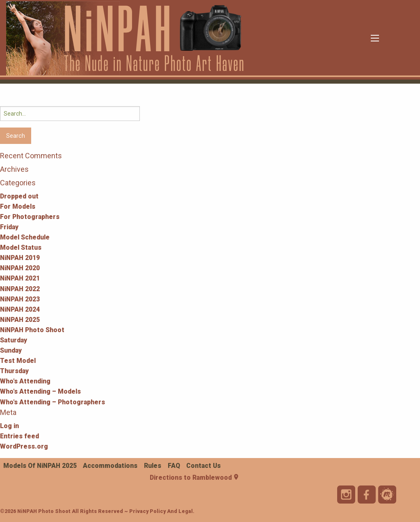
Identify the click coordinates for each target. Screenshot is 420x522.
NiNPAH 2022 (20, 289)
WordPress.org (24, 446)
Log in (9, 426)
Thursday (14, 371)
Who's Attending (25, 381)
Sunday (11, 350)
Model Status (21, 247)
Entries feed (19, 436)
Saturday (14, 340)
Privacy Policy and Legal (161, 511)
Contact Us (203, 466)
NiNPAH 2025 (20, 320)
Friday (9, 227)
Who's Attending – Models (40, 391)
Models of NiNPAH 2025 (40, 466)
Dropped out (19, 196)
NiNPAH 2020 (20, 268)
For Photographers (30, 217)
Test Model (18, 361)
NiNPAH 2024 (20, 309)
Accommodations (110, 466)
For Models (18, 206)
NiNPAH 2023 (20, 299)
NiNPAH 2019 (20, 258)
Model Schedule (25, 237)
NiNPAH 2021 (20, 278)
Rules (153, 466)
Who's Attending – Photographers (52, 402)
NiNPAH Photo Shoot (32, 330)
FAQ (174, 466)
